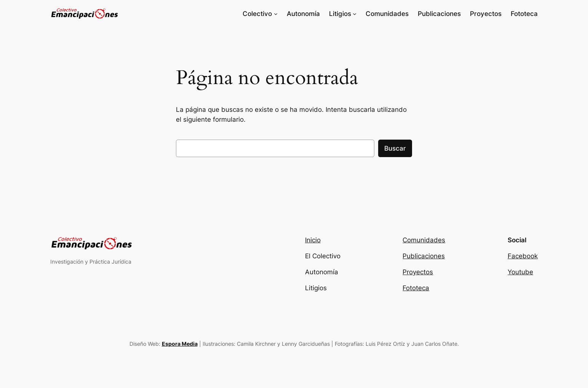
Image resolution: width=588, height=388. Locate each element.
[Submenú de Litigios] (355, 14)
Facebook (523, 256)
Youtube (520, 272)
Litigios (340, 14)
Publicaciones (424, 256)
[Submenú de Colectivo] (276, 14)
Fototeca (416, 288)
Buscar (395, 148)
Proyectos (418, 272)
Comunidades (424, 240)
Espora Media (180, 344)
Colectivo (257, 14)
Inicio (313, 240)
